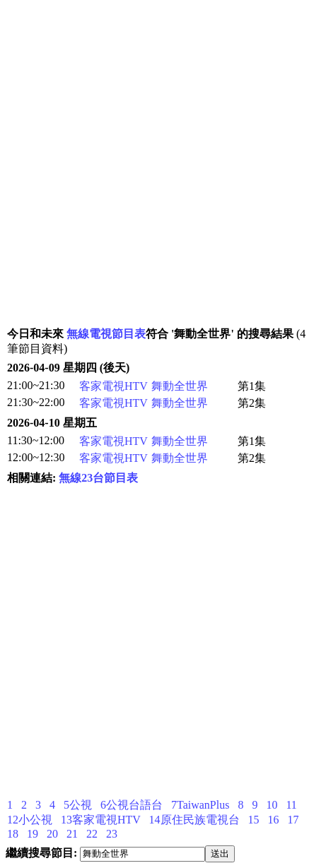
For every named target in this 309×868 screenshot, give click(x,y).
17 (293, 820)
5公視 (78, 805)
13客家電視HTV (101, 820)
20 (52, 834)
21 (72, 834)
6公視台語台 (132, 805)
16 (274, 820)
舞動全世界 (180, 386)
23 (112, 834)
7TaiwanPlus (200, 805)
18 (13, 834)
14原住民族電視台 (194, 820)
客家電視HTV (113, 386)
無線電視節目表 (106, 334)
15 (254, 820)
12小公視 (30, 820)
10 (272, 805)
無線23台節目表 (98, 478)
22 (92, 834)
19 (33, 834)
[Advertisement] (154, 172)
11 (291, 805)
